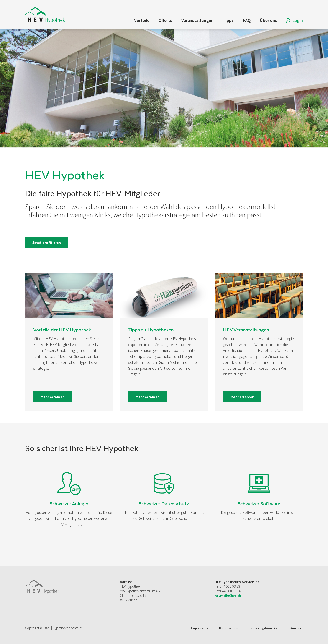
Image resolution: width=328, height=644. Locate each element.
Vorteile (142, 20)
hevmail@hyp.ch (228, 596)
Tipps (228, 20)
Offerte (165, 20)
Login (293, 21)
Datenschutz (229, 628)
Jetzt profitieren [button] (47, 242)
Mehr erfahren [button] (53, 397)
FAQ (247, 20)
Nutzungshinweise (264, 628)
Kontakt (296, 628)
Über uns (268, 20)
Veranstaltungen (197, 20)
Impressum (199, 628)
